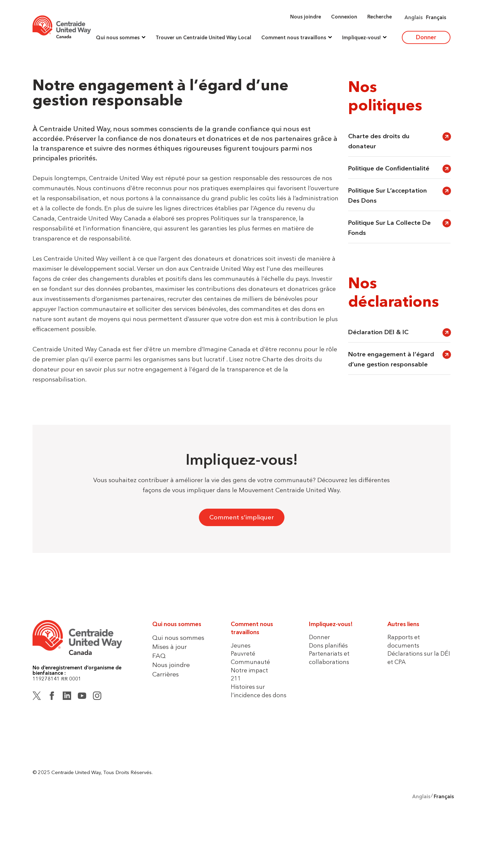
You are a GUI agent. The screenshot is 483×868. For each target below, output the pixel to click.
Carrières (166, 674)
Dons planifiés (328, 645)
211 (236, 678)
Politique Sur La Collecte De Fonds (389, 228)
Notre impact (249, 670)
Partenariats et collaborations (329, 658)
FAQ (159, 656)
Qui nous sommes (178, 637)
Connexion (344, 17)
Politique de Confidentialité (389, 168)
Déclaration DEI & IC (379, 332)
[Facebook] (52, 697)
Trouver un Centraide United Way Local (203, 38)
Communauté (250, 662)
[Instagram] (97, 697)
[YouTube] (82, 697)
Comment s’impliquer (242, 517)
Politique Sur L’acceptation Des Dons (388, 195)
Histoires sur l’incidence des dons (259, 691)
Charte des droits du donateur (379, 141)
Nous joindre (306, 17)
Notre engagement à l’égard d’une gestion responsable (391, 359)
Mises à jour (170, 647)
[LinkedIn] (67, 697)
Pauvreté (243, 653)
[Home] (62, 27)
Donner (426, 37)
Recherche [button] (380, 17)
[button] (121, 37)
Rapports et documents (404, 641)
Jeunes (241, 645)
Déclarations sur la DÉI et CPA (419, 658)
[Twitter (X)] (37, 697)
